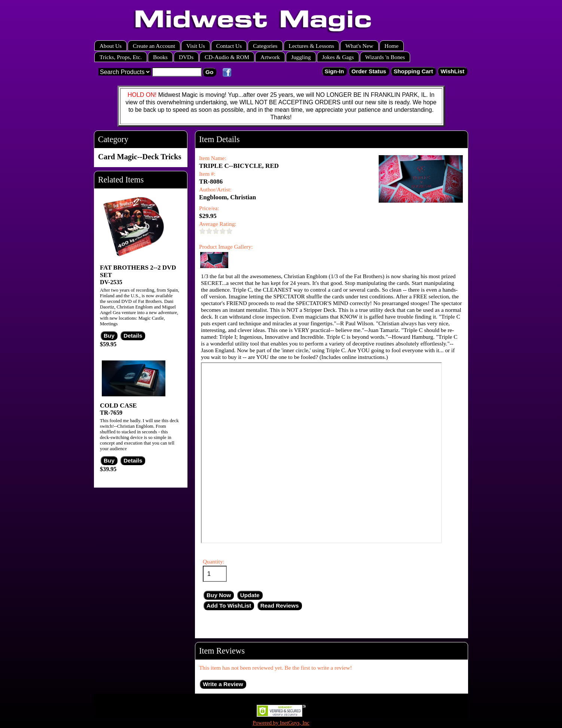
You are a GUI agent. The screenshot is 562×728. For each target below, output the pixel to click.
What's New (359, 46)
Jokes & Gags (338, 57)
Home (392, 46)
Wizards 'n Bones (385, 57)
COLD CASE (118, 406)
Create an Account (154, 46)
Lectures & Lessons (312, 46)
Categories (265, 46)
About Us (111, 46)
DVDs (186, 57)
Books (160, 57)
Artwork (270, 57)
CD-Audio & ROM (227, 57)
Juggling (301, 57)
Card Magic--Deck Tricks (140, 157)
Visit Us (196, 46)
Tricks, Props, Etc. (121, 57)
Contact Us (229, 46)
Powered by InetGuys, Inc (281, 723)
